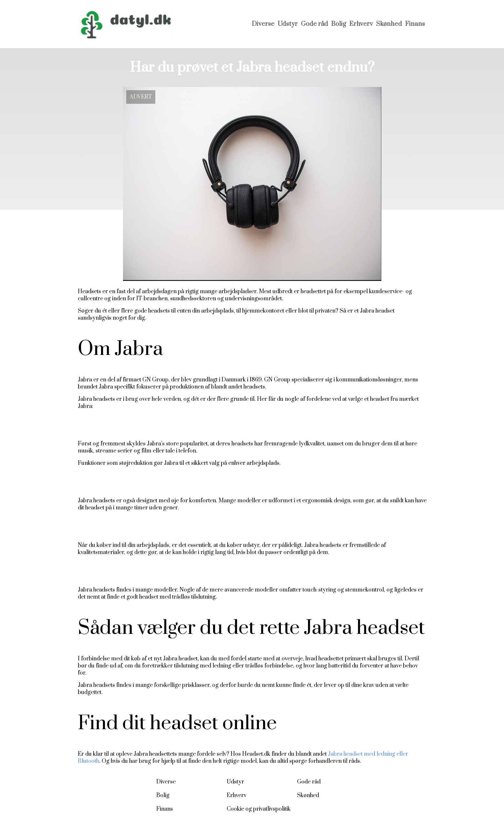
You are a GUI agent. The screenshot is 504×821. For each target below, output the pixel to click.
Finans (415, 24)
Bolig (339, 24)
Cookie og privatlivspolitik (259, 809)
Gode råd (314, 24)
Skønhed (389, 24)
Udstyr (288, 24)
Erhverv (361, 24)
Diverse (263, 24)
